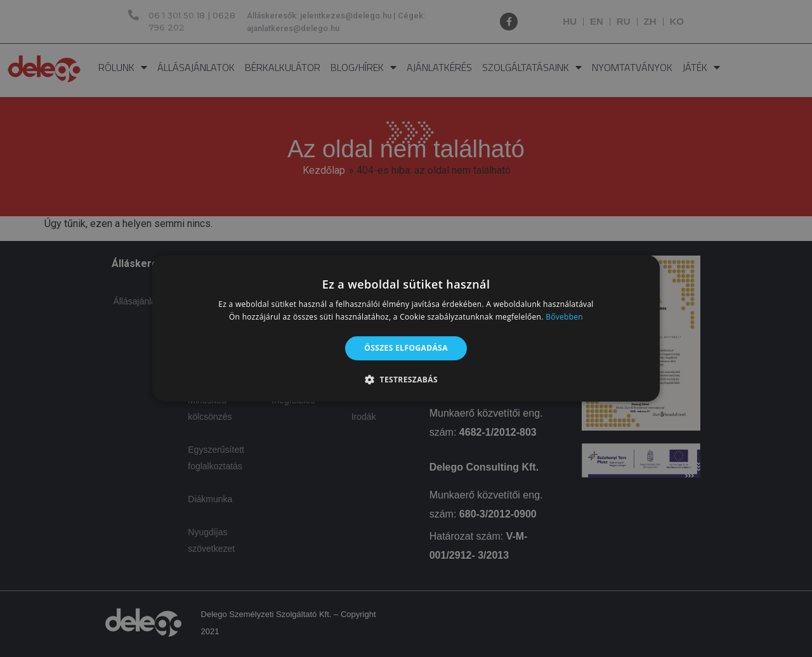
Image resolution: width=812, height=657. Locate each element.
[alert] (406, 328)
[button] (406, 380)
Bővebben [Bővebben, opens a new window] (564, 317)
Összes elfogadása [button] (406, 348)
